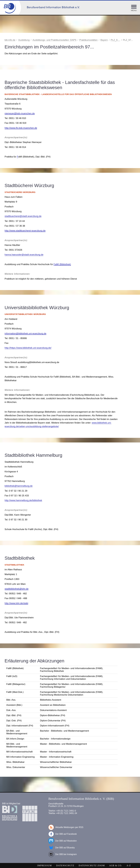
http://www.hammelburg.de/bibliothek (23, 500)
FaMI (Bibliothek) (62, 264)
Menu (134, 10)
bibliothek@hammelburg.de (19, 486)
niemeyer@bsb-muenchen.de (20, 113)
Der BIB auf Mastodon (63, 841)
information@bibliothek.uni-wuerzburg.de (25, 334)
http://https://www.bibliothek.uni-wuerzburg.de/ (28, 348)
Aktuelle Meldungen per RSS (66, 827)
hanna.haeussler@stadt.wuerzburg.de (24, 255)
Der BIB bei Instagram (63, 854)
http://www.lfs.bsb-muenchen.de (21, 128)
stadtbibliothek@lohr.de (17, 589)
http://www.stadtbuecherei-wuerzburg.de (25, 231)
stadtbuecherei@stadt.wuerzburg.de (23, 216)
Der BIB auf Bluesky (62, 848)
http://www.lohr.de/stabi (16, 603)
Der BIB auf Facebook (63, 834)
